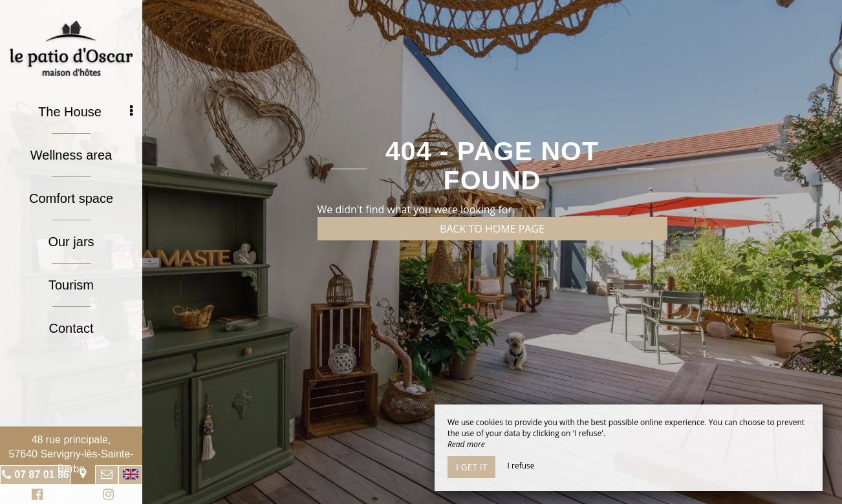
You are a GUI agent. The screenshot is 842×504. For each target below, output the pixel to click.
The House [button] (85, 112)
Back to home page (492, 229)
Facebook (35, 496)
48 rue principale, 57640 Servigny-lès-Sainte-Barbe (71, 454)
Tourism (71, 285)
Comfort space (71, 198)
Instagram (106, 496)
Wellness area (71, 155)
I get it (471, 467)
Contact (71, 328)
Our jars (71, 242)
